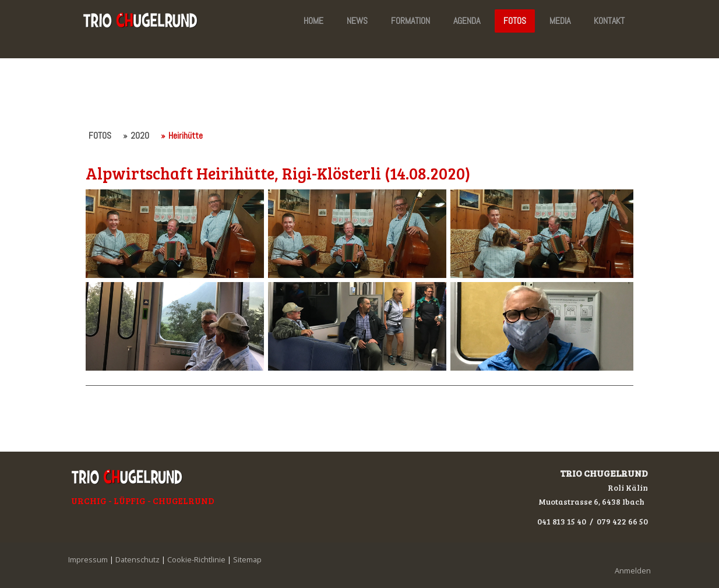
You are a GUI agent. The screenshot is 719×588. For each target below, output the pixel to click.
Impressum (88, 559)
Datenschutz (138, 559)
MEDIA (560, 21)
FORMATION (410, 21)
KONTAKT (609, 21)
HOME (313, 21)
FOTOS (515, 21)
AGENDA (467, 21)
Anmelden (633, 571)
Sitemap (247, 559)
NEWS (357, 21)
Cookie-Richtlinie (196, 559)
